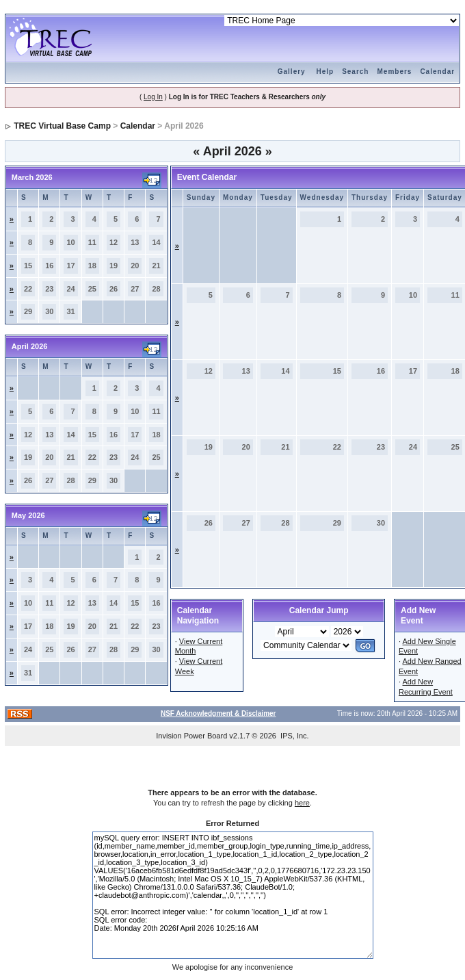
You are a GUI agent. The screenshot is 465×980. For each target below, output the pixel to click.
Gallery (292, 72)
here (302, 803)
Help (325, 72)
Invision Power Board (191, 736)
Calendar (437, 72)
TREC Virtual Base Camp (62, 126)
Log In (153, 97)
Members (394, 72)
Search (355, 72)
